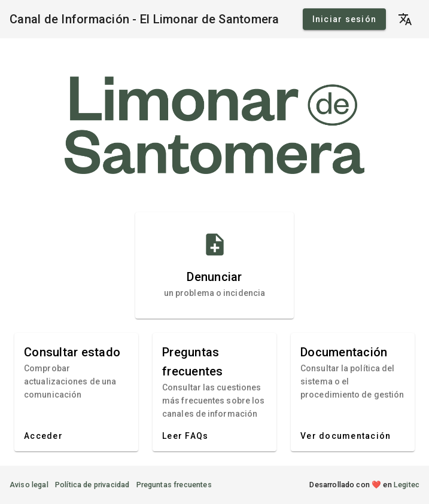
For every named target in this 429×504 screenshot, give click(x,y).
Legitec (407, 485)
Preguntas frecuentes (174, 485)
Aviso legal (29, 485)
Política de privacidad (92, 485)
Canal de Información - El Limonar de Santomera (144, 19)
